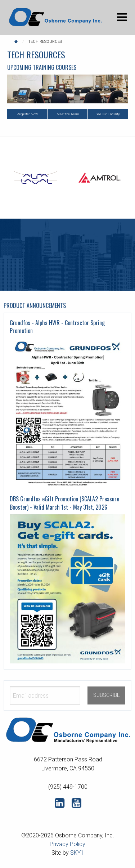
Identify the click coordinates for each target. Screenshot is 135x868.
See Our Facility (108, 114)
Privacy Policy (67, 844)
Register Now (27, 114)
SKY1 (77, 853)
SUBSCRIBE (107, 695)
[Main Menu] (122, 17)
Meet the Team (68, 114)
